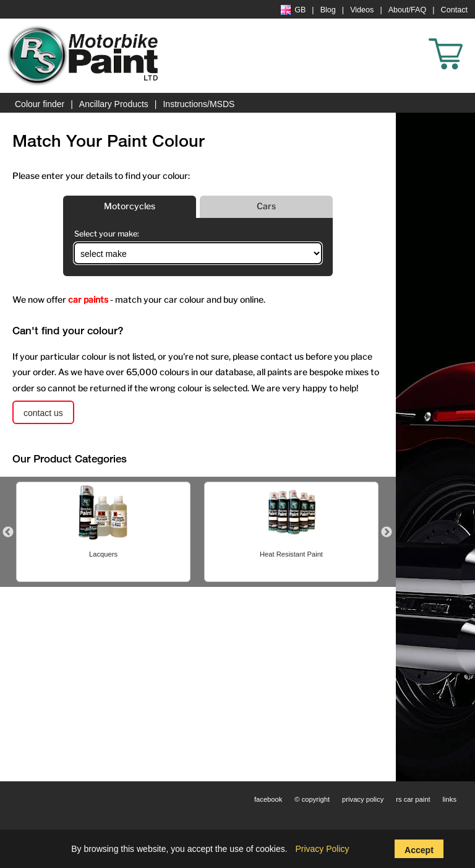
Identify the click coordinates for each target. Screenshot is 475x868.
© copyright (312, 799)
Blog (328, 10)
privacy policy (363, 799)
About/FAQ (408, 10)
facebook (268, 799)
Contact (454, 10)
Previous (8, 532)
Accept (419, 850)
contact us (43, 413)
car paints (88, 299)
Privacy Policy (322, 849)
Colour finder (40, 104)
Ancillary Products (114, 104)
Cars (266, 206)
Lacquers (103, 554)
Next (387, 532)
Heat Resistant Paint (291, 554)
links (450, 799)
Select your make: (107, 234)
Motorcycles (130, 206)
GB (293, 10)
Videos (362, 10)
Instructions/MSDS (199, 104)
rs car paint (413, 799)
